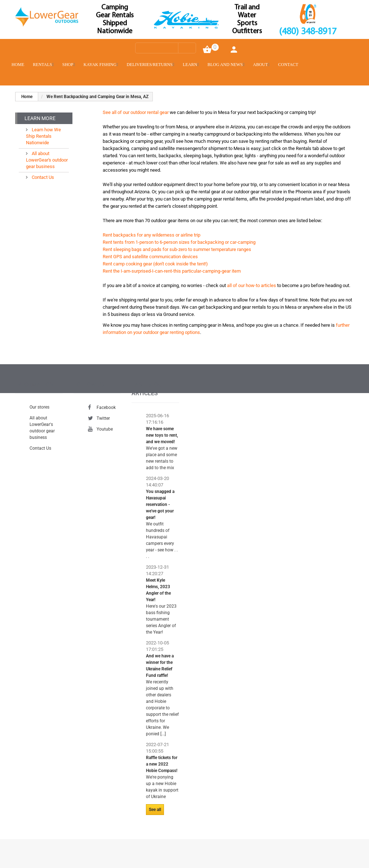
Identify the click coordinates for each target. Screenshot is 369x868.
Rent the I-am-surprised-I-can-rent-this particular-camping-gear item (172, 271)
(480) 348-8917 (308, 32)
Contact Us (42, 177)
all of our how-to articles (252, 285)
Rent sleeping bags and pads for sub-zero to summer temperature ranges (177, 249)
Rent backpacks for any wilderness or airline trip (152, 235)
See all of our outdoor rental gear (136, 112)
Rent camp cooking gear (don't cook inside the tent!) (155, 264)
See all (155, 810)
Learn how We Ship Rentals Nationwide (43, 136)
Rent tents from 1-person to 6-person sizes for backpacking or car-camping (179, 242)
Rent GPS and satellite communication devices (150, 257)
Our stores (39, 407)
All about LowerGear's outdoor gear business (47, 160)
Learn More (40, 118)
